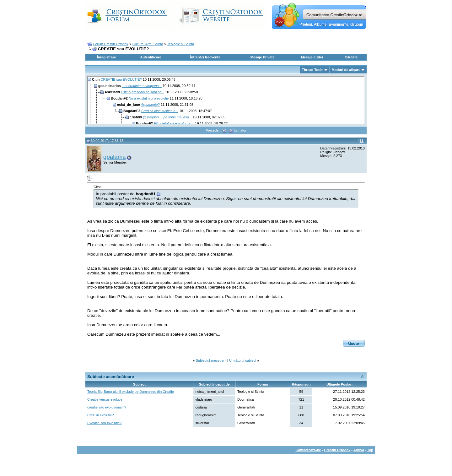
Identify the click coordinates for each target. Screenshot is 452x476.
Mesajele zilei (312, 57)
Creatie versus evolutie (105, 399)
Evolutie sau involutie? (104, 423)
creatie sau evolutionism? (107, 407)
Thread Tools (313, 70)
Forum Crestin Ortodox (111, 44)
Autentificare (151, 57)
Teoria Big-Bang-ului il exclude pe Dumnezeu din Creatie (131, 392)
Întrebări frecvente (205, 57)
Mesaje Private (262, 57)
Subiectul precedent (211, 360)
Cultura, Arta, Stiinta (148, 44)
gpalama (115, 157)
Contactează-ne (308, 450)
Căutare (351, 57)
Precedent (213, 130)
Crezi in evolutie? (100, 415)
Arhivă (359, 450)
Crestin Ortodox (337, 450)
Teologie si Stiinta (181, 44)
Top (370, 450)
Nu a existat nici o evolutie (149, 98)
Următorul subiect (243, 360)
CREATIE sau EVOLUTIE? (121, 79)
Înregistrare (107, 57)
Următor (240, 130)
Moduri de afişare (346, 70)
